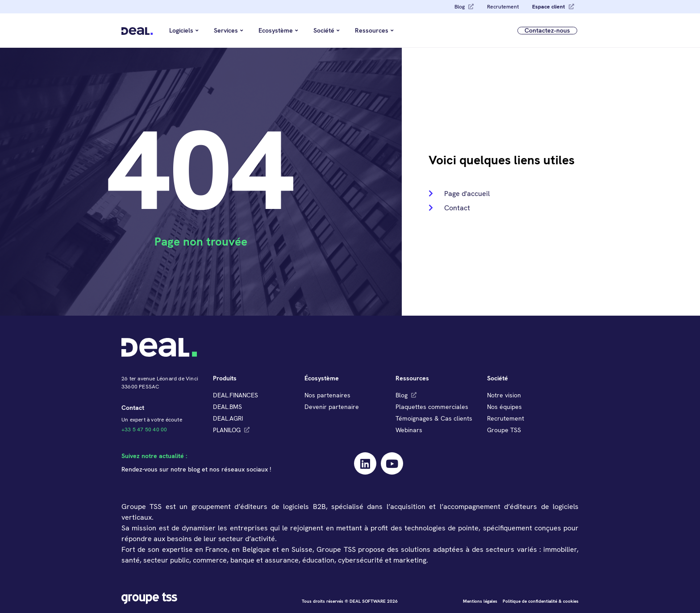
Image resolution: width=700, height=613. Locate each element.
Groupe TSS (504, 430)
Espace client (549, 7)
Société (326, 30)
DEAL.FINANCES (235, 395)
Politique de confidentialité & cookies (541, 601)
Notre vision (504, 395)
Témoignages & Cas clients (434, 418)
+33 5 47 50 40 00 (144, 430)
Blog (460, 7)
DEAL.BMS (227, 407)
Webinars (409, 430)
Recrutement (503, 7)
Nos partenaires (327, 395)
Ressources (374, 30)
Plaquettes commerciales (432, 407)
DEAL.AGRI (228, 418)
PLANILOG (227, 430)
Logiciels (184, 30)
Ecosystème (278, 30)
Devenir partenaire (332, 407)
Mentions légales (480, 601)
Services (228, 30)
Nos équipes (504, 407)
